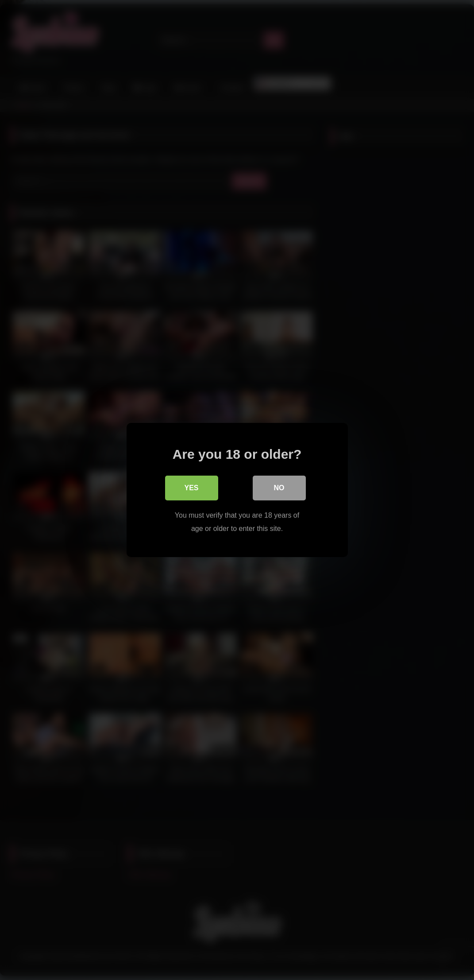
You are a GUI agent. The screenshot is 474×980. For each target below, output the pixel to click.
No (279, 488)
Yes (191, 488)
